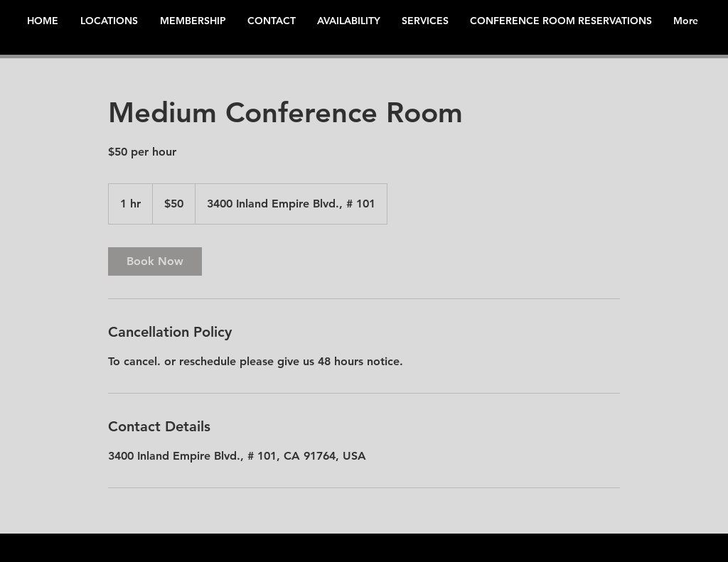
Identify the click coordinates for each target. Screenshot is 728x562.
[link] (155, 261)
